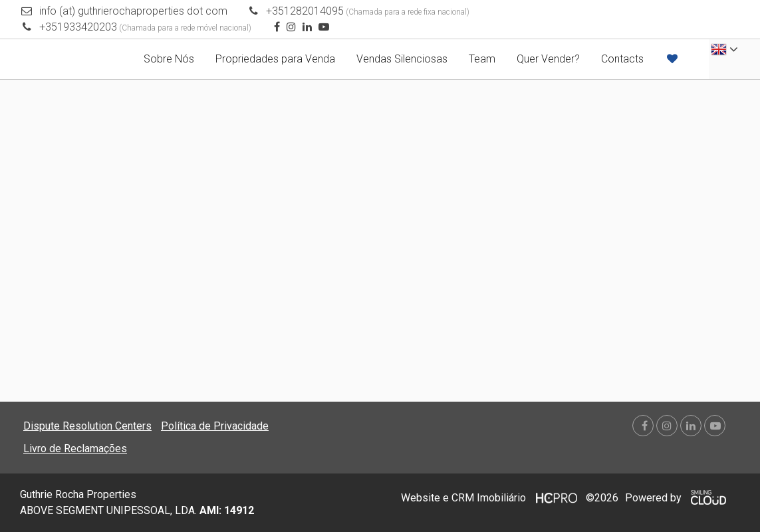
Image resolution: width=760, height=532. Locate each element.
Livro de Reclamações (75, 449)
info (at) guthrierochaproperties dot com (133, 11)
